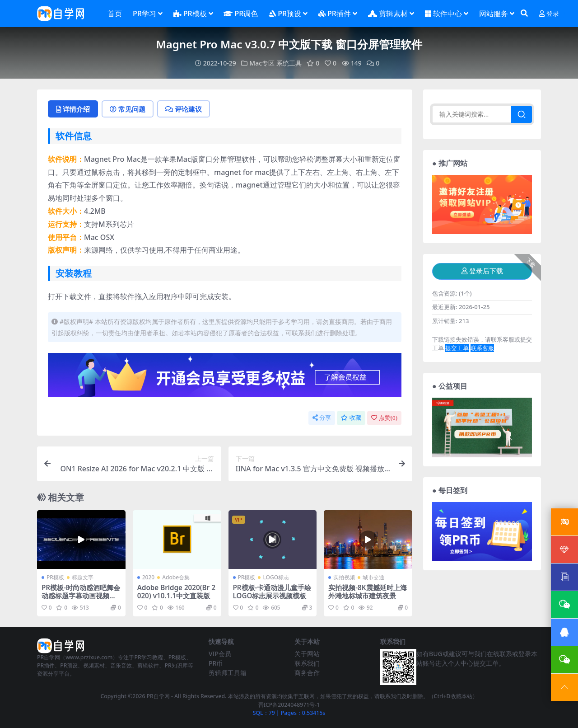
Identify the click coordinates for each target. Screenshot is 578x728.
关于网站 (307, 654)
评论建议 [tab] (184, 109)
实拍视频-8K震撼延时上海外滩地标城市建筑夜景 (367, 592)
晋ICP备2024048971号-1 (289, 705)
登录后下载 (482, 271)
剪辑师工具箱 (228, 673)
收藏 (351, 418)
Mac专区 (262, 63)
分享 (322, 418)
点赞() (384, 418)
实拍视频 (344, 577)
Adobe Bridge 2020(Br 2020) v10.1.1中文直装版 (176, 592)
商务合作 (307, 673)
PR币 (216, 663)
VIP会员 (220, 654)
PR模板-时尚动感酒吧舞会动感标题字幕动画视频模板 (81, 596)
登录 (549, 14)
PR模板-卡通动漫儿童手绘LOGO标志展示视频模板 (272, 592)
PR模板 (55, 577)
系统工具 (289, 63)
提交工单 (457, 348)
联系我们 (307, 663)
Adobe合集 (176, 577)
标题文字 (83, 577)
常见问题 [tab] (128, 109)
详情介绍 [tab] (73, 109)
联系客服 (482, 348)
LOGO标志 (276, 577)
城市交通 (373, 577)
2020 (148, 577)
